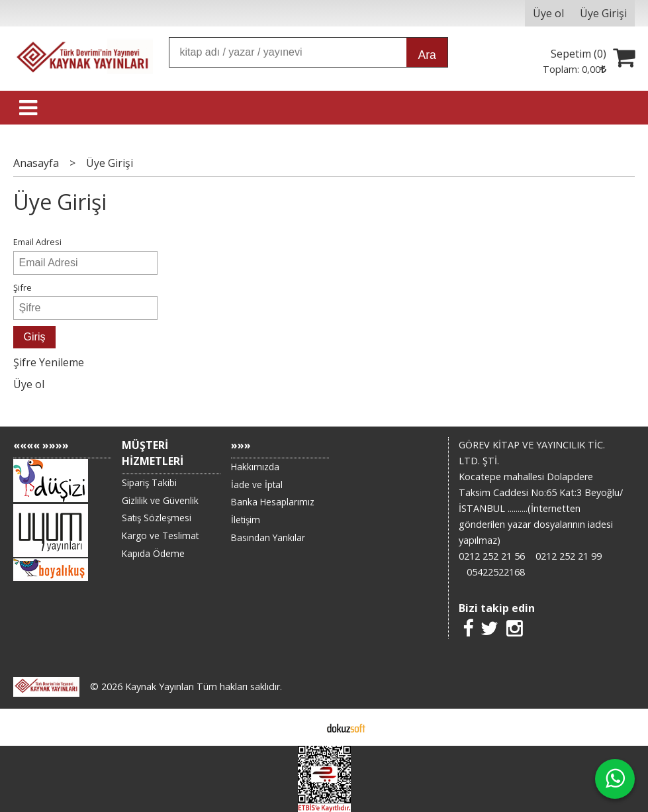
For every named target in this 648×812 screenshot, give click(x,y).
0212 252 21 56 (492, 556)
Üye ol (29, 384)
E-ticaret (303, 727)
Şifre (23, 287)
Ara (427, 55)
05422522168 (496, 572)
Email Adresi (37, 242)
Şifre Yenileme (49, 362)
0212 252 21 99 (569, 556)
